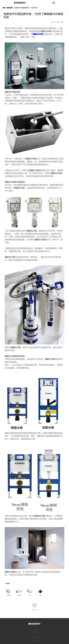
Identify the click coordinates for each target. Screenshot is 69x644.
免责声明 (21, 632)
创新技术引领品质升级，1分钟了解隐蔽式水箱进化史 (32, 8)
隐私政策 (34, 632)
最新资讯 (10, 8)
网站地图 (48, 632)
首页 (4, 8)
